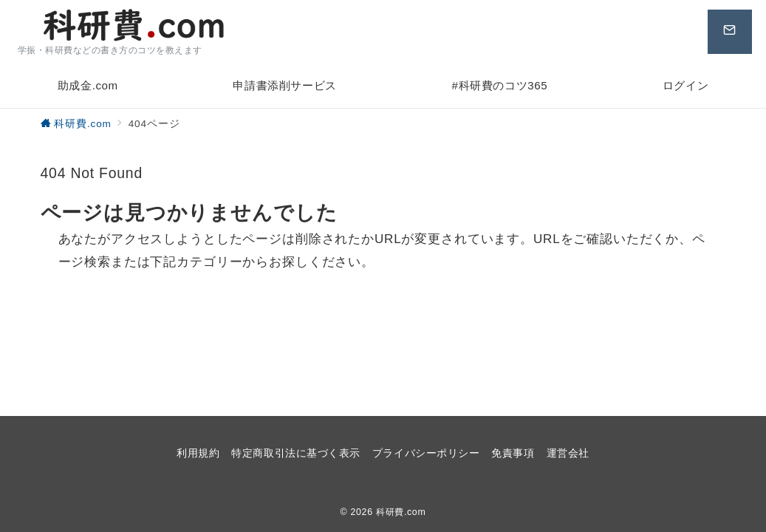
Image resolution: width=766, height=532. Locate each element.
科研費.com (401, 512)
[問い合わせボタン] (726, 32)
